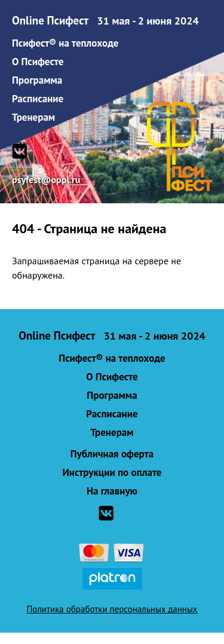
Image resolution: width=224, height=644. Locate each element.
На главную (112, 491)
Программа (37, 80)
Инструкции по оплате (112, 472)
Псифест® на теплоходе (65, 43)
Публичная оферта (112, 454)
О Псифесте (38, 62)
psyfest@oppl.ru (46, 179)
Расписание (38, 99)
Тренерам (33, 117)
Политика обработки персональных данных (112, 609)
